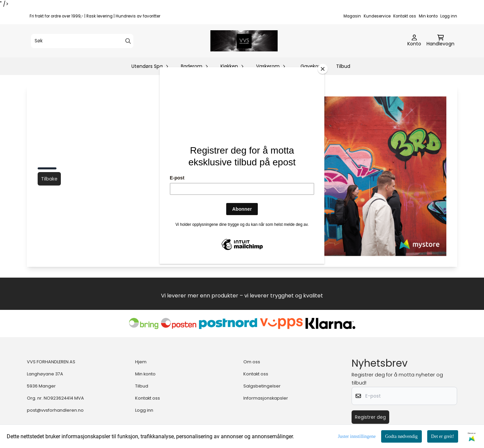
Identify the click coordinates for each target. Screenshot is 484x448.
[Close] (323, 69)
